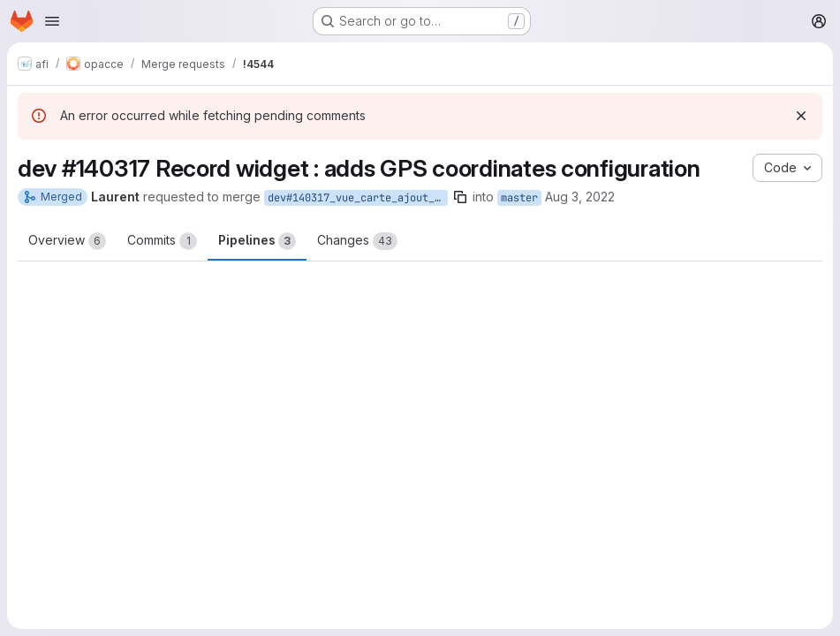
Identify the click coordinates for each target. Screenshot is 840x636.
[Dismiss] (801, 116)
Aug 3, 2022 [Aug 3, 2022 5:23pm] (580, 197)
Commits (162, 241)
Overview (67, 241)
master (519, 198)
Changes (357, 241)
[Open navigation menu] (52, 21)
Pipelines (257, 241)
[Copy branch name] (460, 197)
